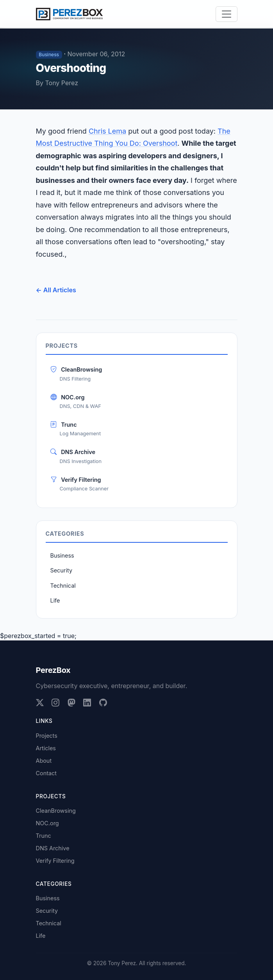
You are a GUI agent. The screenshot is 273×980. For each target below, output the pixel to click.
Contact (46, 773)
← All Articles (56, 290)
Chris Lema (107, 131)
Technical (63, 586)
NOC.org (137, 402)
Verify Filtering (137, 484)
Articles (46, 748)
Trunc (137, 429)
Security (61, 570)
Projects (47, 736)
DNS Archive (137, 456)
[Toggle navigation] (227, 14)
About (44, 761)
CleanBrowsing (137, 374)
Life (55, 600)
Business (62, 555)
